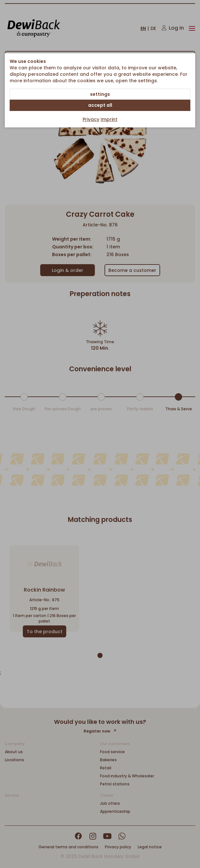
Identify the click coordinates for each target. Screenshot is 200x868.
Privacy (91, 119)
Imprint (109, 119)
